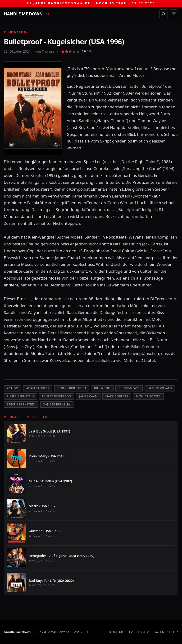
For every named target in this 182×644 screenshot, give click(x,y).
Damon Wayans (160, 388)
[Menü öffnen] (174, 14)
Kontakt (117, 632)
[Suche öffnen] (164, 14)
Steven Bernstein (21, 404)
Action (13, 388)
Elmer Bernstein (20, 396)
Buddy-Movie (129, 388)
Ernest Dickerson (57, 396)
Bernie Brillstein (72, 388)
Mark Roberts (117, 396)
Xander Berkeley (57, 404)
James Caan (88, 396)
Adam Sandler (38, 388)
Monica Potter (148, 396)
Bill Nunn (102, 388)
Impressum (139, 632)
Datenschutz (166, 632)
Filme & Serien (16, 32)
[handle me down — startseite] (27, 14)
